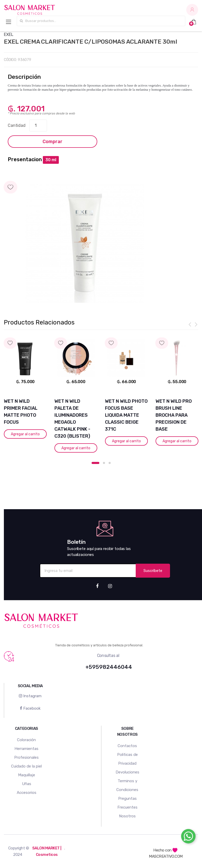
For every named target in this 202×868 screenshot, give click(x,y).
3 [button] (110, 463)
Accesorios (27, 793)
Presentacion (25, 159)
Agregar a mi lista (101, 182)
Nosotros (127, 816)
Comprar (52, 142)
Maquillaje (27, 775)
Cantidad (17, 125)
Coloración (26, 740)
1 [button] (95, 463)
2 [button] (104, 463)
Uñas (27, 784)
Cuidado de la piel (26, 766)
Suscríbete (153, 571)
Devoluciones (127, 772)
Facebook (30, 708)
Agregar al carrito (25, 434)
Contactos (127, 746)
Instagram (30, 696)
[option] (85, 243)
